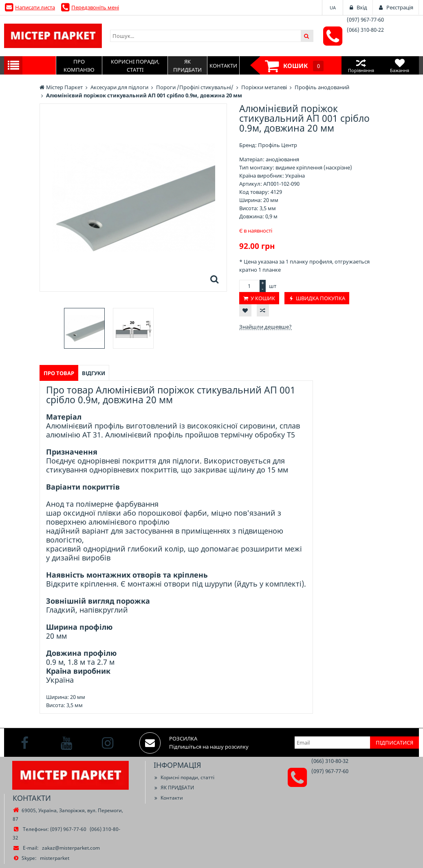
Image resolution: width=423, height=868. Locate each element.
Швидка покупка (321, 298)
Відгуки (94, 373)
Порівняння (361, 65)
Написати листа (35, 7)
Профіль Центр (278, 145)
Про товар (59, 373)
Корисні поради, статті (184, 777)
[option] (84, 328)
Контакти (168, 798)
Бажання (400, 65)
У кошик (263, 298)
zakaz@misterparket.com (71, 848)
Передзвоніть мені (95, 7)
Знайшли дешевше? (265, 327)
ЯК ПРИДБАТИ (174, 788)
